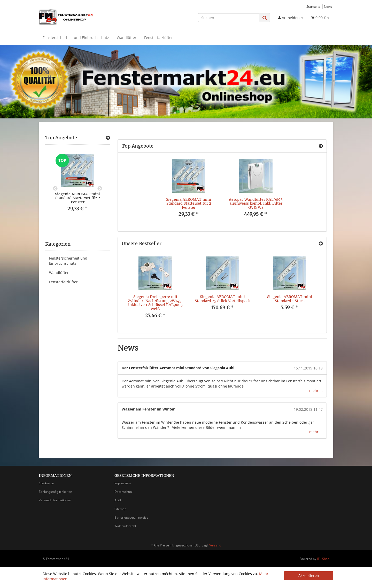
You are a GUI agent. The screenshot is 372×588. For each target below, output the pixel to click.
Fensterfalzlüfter (158, 38)
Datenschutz (123, 492)
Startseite (313, 6)
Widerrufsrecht (125, 526)
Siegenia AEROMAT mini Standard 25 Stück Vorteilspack (223, 299)
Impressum (123, 483)
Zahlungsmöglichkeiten (55, 492)
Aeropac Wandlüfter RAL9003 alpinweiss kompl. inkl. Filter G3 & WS (256, 203)
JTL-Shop (323, 559)
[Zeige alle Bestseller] (321, 244)
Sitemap (120, 509)
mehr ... (316, 390)
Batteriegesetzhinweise (131, 517)
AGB (118, 500)
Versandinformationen (55, 500)
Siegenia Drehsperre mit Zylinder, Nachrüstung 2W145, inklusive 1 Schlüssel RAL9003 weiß (155, 303)
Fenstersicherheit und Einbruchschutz (76, 38)
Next (100, 189)
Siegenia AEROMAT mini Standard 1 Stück (290, 299)
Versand (215, 545)
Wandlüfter (127, 38)
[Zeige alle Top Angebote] (321, 146)
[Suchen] (229, 18)
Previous (55, 189)
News (328, 6)
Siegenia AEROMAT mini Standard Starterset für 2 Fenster (189, 203)
